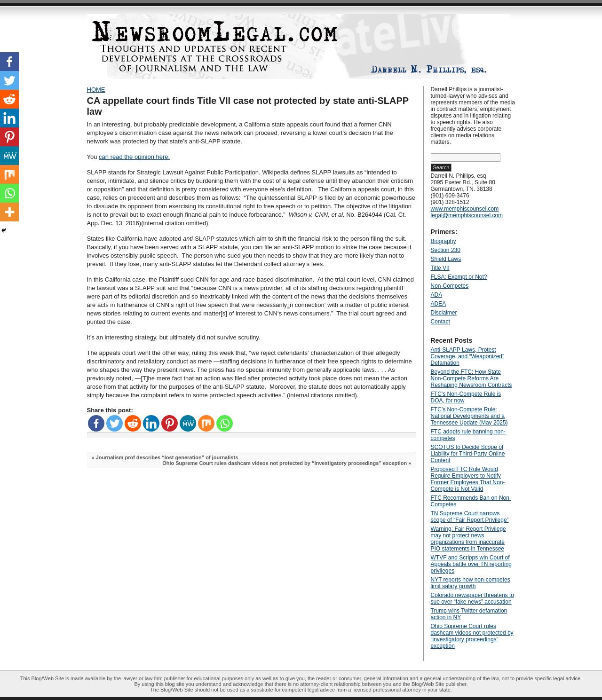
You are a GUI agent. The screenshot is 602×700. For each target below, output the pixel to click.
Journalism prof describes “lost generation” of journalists (167, 457)
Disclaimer (444, 313)
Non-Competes (450, 286)
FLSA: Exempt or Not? (459, 277)
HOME (96, 90)
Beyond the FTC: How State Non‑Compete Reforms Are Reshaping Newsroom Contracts (471, 378)
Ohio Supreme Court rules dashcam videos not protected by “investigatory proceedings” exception (285, 463)
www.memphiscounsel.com (465, 209)
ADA (437, 295)
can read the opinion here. (134, 157)
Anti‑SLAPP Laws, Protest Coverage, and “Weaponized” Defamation (468, 356)
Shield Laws (446, 259)
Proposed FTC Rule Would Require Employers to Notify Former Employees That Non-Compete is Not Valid (468, 479)
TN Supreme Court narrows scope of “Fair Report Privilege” (470, 517)
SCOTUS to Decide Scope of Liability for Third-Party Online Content (468, 454)
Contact (440, 322)
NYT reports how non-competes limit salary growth (471, 583)
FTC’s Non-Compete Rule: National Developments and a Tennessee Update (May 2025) (469, 416)
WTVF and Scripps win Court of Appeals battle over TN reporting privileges (471, 564)
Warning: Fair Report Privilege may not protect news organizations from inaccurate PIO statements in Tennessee (468, 539)
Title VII (440, 268)
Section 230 (446, 250)
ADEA (439, 304)
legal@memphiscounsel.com (467, 215)
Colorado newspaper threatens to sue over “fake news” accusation (472, 598)
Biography (444, 241)
